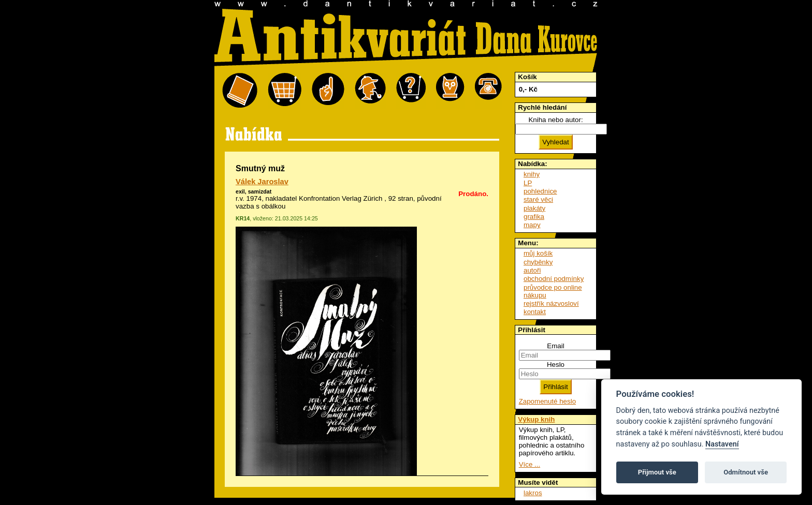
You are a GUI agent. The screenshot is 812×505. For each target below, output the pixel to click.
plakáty (534, 208)
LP (528, 183)
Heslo (556, 365)
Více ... (530, 464)
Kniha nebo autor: (555, 120)
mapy (532, 225)
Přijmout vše (657, 472)
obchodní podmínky (554, 279)
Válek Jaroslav (262, 182)
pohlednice (540, 191)
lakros (533, 493)
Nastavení (722, 444)
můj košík (538, 253)
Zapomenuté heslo (547, 401)
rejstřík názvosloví (551, 303)
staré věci (538, 199)
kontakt (535, 312)
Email (555, 346)
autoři (532, 270)
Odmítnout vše (746, 472)
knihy (532, 174)
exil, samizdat (253, 191)
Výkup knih (536, 419)
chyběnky (538, 262)
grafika (534, 217)
